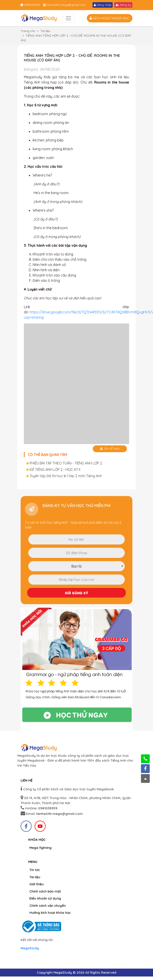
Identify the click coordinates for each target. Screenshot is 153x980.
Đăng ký (123, 5)
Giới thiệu (37, 884)
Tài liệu (45, 31)
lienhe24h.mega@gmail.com (64, 5)
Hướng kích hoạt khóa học (50, 913)
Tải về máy (110, 449)
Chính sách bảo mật (45, 891)
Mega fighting (40, 848)
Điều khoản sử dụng (45, 898)
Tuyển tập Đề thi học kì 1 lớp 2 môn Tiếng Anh (66, 476)
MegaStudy (30, 948)
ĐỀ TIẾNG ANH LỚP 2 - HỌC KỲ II (55, 469)
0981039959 (30, 5)
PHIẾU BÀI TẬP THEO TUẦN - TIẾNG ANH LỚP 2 (66, 463)
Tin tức (35, 870)
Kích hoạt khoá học (110, 18)
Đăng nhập (103, 5)
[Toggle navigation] (68, 18)
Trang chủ (28, 31)
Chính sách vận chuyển (48, 906)
